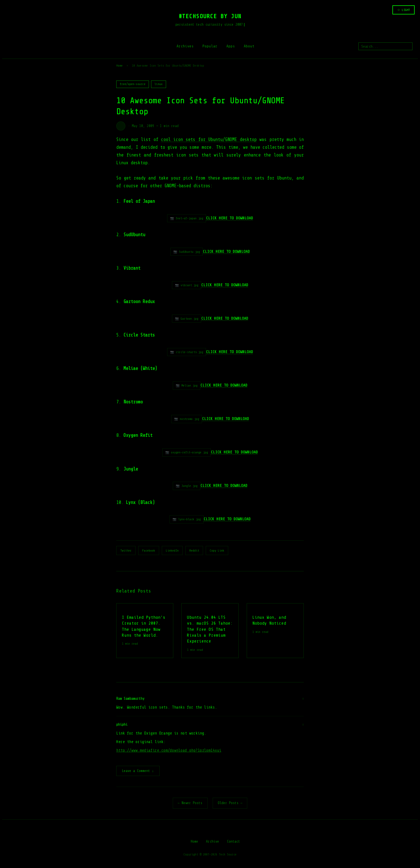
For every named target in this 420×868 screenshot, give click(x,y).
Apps (231, 46)
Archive (213, 842)
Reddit (194, 550)
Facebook (149, 550)
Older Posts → (230, 803)
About (249, 46)
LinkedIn (172, 550)
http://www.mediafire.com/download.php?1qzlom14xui (169, 750)
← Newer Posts (190, 803)
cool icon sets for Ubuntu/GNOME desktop (209, 139)
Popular (210, 46)
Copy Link (217, 550)
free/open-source (133, 84)
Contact (233, 842)
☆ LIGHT (404, 10)
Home (119, 66)
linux (159, 84)
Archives (185, 46)
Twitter (126, 550)
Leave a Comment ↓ (138, 771)
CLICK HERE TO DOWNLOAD (224, 385)
